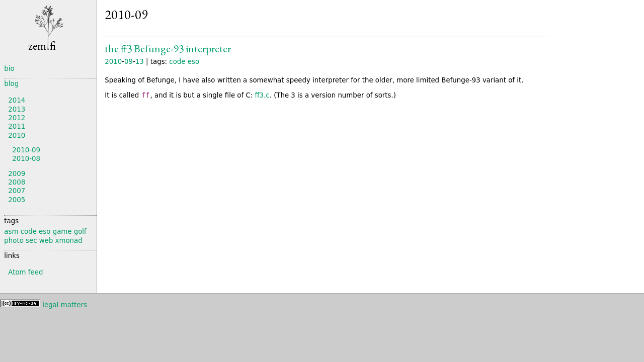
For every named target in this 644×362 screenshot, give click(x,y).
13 (140, 62)
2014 (17, 100)
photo (14, 241)
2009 (17, 174)
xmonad (69, 241)
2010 (113, 62)
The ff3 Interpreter (168, 49)
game (62, 232)
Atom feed (25, 272)
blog (11, 84)
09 (129, 62)
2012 (17, 118)
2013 (17, 109)
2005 (17, 200)
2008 (17, 182)
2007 (17, 191)
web (46, 241)
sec (31, 241)
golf (80, 232)
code (177, 62)
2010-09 (26, 150)
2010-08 (26, 159)
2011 (17, 126)
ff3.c (262, 95)
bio (9, 69)
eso (193, 62)
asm (11, 232)
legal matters (65, 305)
